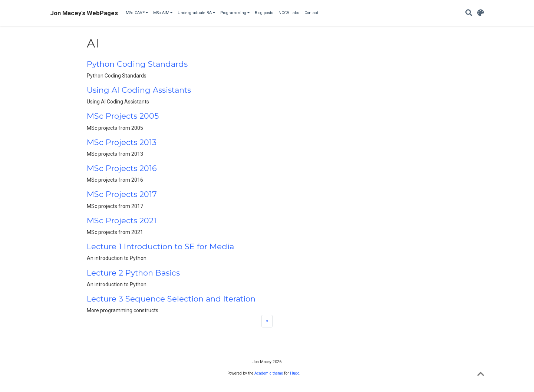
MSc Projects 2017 (122, 194)
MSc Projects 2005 (123, 116)
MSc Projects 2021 (122, 220)
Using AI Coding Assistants (139, 90)
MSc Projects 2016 (122, 168)
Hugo (295, 373)
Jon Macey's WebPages (84, 13)
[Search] (469, 13)
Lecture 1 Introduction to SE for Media (160, 246)
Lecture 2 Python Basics (133, 273)
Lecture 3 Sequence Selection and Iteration (171, 299)
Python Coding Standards (137, 64)
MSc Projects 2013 (122, 142)
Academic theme (269, 373)
